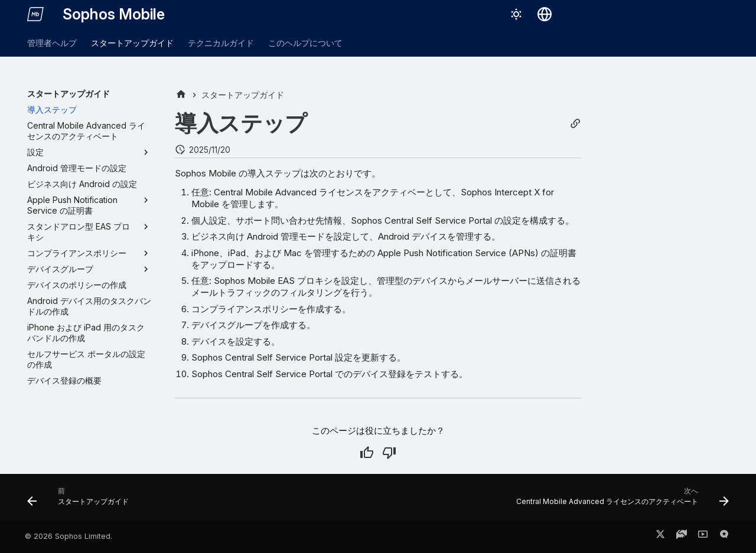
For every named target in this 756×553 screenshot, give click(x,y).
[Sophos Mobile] (35, 14)
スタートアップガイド (132, 43)
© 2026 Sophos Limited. (69, 536)
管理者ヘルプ (52, 43)
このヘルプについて (305, 43)
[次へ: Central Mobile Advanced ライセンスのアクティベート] (620, 500)
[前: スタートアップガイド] (81, 500)
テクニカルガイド (221, 43)
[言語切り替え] (545, 14)
